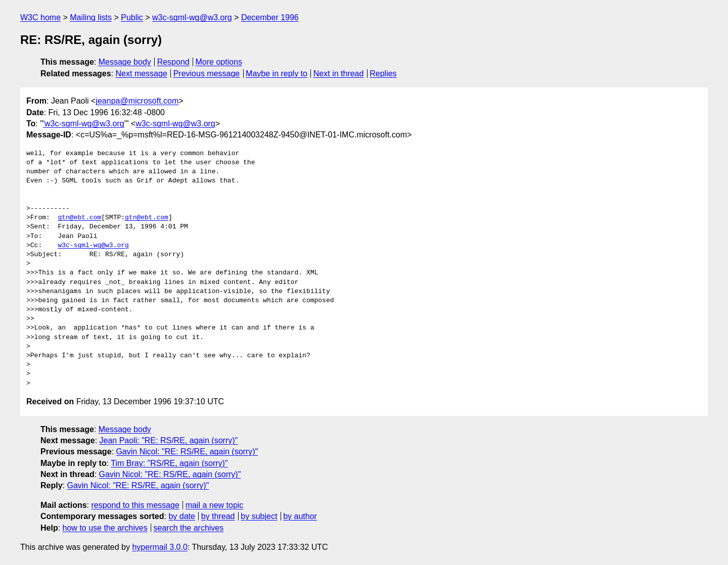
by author (300, 516)
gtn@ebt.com (79, 218)
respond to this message (135, 505)
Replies (383, 74)
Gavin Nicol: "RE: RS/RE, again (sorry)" (187, 452)
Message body (125, 62)
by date (181, 516)
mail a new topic (215, 505)
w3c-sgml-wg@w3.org (192, 17)
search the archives (189, 528)
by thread (218, 516)
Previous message (207, 74)
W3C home (40, 17)
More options (219, 62)
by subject (259, 516)
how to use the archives (105, 528)
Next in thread (339, 74)
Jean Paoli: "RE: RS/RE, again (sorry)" (169, 440)
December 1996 (270, 17)
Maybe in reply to (277, 74)
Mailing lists (91, 17)
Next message (142, 74)
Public (132, 17)
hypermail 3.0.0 (160, 547)
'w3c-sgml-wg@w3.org (84, 124)
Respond (173, 62)
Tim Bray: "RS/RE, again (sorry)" (169, 463)
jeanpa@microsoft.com (137, 101)
